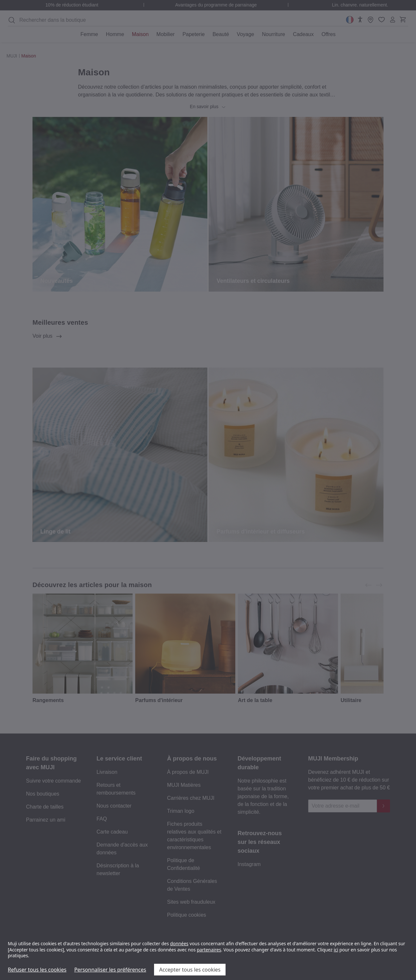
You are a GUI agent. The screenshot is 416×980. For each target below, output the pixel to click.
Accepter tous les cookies (190, 970)
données (179, 943)
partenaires (209, 950)
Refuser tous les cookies (37, 970)
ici (336, 950)
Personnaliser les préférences (110, 970)
